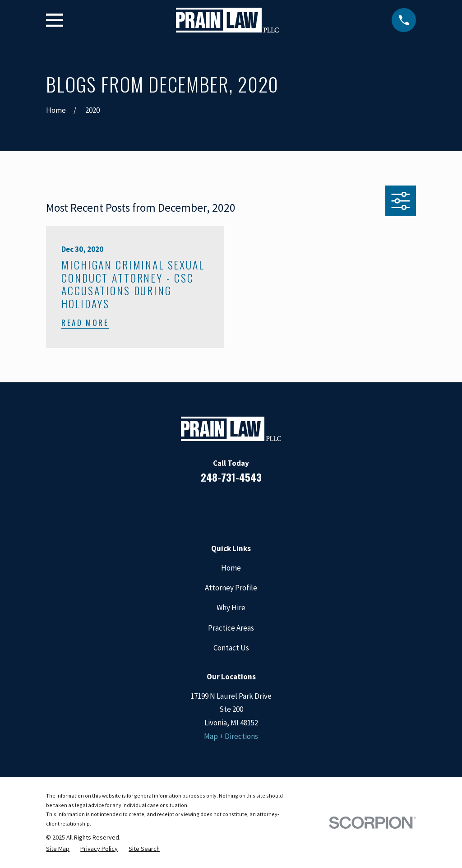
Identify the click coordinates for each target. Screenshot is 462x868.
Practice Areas (231, 628)
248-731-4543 (231, 477)
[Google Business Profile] (243, 508)
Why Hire (231, 608)
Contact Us (231, 648)
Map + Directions (231, 736)
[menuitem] (58, 849)
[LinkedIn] (219, 508)
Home (231, 568)
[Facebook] (194, 508)
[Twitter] (268, 508)
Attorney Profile (231, 588)
